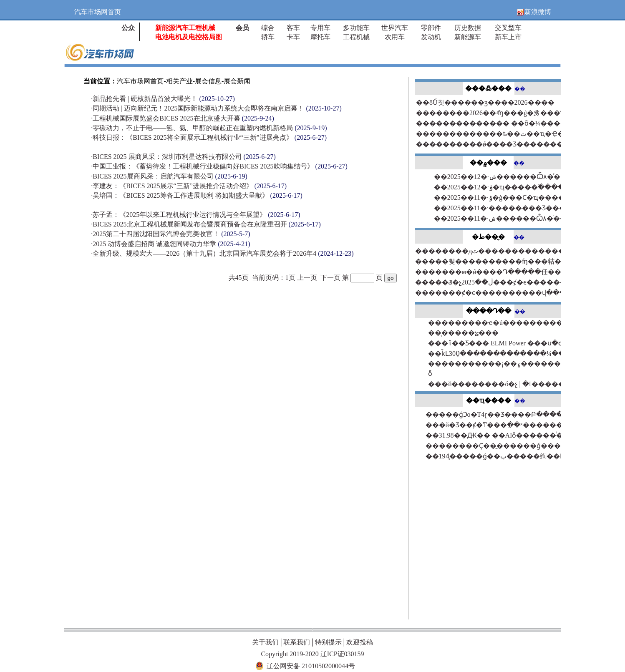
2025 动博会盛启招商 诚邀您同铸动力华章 (170, 244)
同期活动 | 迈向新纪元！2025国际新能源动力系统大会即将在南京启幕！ (216, 108)
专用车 (320, 28)
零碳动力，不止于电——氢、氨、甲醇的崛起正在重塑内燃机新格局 (209, 128)
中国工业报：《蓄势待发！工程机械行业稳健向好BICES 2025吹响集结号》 (219, 166)
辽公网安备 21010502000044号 (311, 666)
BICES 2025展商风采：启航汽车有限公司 (169, 176)
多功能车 (356, 28)
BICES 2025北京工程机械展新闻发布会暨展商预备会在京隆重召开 (206, 224)
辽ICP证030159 (342, 654)
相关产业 (179, 81)
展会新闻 (237, 81)
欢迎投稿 (360, 642)
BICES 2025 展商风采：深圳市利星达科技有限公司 (183, 157)
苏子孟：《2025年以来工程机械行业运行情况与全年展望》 (195, 215)
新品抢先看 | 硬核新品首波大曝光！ (163, 99)
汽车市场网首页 (140, 81)
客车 (293, 28)
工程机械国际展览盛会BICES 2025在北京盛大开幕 (183, 118)
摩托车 (320, 37)
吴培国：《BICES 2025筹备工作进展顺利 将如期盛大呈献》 (197, 195)
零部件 (431, 28)
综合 (268, 28)
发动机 (431, 37)
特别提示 (328, 642)
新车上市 (508, 37)
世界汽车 (395, 28)
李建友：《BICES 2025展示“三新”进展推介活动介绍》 (189, 186)
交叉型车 (508, 28)
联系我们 (297, 642)
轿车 (268, 37)
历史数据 (468, 28)
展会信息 (208, 81)
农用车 (395, 37)
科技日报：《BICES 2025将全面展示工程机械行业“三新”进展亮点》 (209, 137)
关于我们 (265, 642)
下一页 (330, 278)
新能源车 (468, 37)
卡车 (293, 37)
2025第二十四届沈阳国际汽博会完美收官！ (170, 234)
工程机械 (356, 37)
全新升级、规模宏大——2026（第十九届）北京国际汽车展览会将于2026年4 (222, 253)
